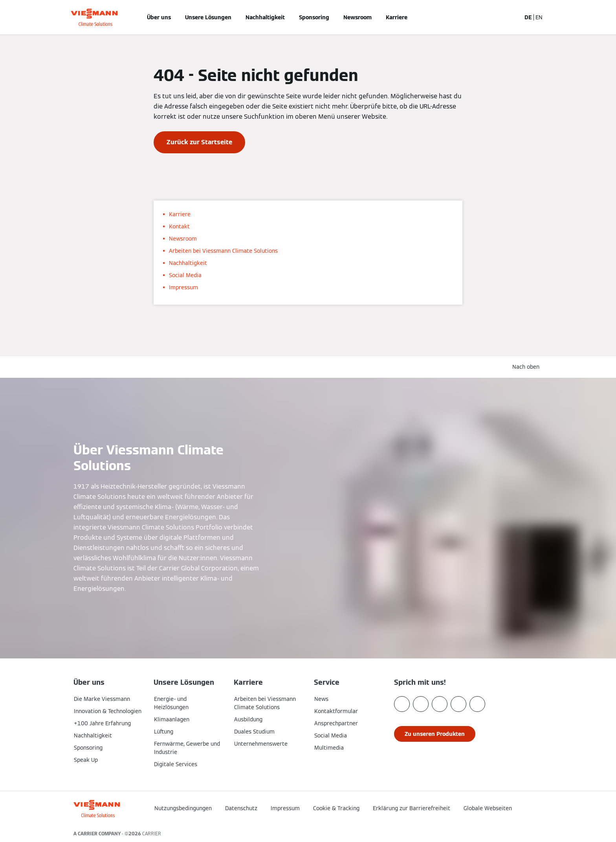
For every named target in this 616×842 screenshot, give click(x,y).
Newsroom (357, 17)
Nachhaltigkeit (265, 17)
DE (528, 17)
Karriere (397, 17)
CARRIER (152, 834)
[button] (523, 806)
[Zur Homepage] (94, 17)
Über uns (159, 17)
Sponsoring (314, 17)
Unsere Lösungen (208, 17)
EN (539, 17)
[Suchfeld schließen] (511, 17)
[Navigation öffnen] (48, 17)
